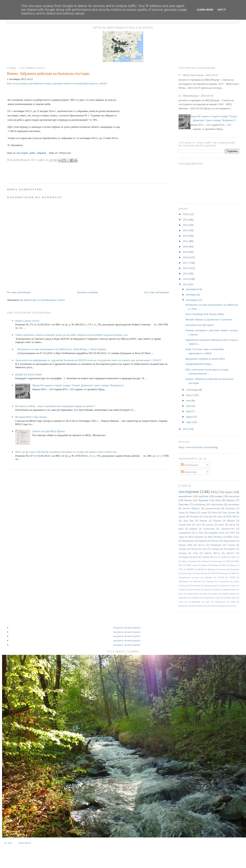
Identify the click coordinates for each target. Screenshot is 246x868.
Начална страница (87, 292)
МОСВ (214, 573)
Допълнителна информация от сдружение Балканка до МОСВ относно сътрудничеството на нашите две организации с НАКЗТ (88, 360)
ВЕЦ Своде (192, 565)
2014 (186, 279)
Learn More (205, 10)
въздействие (185, 525)
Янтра (194, 549)
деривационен (230, 590)
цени (231, 606)
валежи (182, 590)
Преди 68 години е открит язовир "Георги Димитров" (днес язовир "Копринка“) (78, 385)
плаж (181, 602)
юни (189, 406)
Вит (224, 565)
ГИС (181, 569)
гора (204, 549)
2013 (186, 284)
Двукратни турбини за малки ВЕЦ (205, 359)
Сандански (224, 581)
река (195, 557)
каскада (183, 553)
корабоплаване (229, 594)
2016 (186, 268)
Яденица (204, 500)
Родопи (203, 521)
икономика (233, 505)
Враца (233, 565)
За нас (8, 843)
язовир (218, 496)
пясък (232, 525)
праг (208, 602)
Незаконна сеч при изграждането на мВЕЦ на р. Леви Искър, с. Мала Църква (62, 349)
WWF (232, 533)
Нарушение (229, 541)
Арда (181, 537)
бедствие (184, 504)
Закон (181, 513)
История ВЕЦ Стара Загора (31, 417)
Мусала (215, 541)
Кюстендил (187, 573)
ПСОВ (221, 577)
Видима (215, 565)
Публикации (190, 465)
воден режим (195, 590)
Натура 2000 (185, 545)
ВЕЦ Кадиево (196, 537)
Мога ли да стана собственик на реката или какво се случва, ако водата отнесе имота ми (66, 452)
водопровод (200, 505)
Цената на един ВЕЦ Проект (49, 431)
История (194, 517)
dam (215, 557)
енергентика (217, 505)
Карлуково (234, 569)
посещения (189, 491)
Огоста (201, 545)
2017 (186, 263)
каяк (205, 594)
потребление (195, 602)
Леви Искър (202, 573)
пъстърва (183, 557)
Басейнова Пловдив (188, 561)
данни (204, 513)
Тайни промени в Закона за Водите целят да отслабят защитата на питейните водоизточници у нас (72, 335)
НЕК (234, 573)
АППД (225, 557)
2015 (186, 274)
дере (217, 590)
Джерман (212, 569)
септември (192, 390)
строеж (205, 557)
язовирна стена (217, 533)
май (189, 411)
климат (214, 594)
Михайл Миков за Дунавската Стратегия (209, 319)
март (189, 422)
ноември (191, 294)
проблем (203, 496)
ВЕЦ (214, 492)
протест (230, 553)
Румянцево (216, 545)
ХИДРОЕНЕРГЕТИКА (199, 364)
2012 (186, 429)
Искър (188, 500)
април (190, 417)
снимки (222, 606)
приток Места (212, 553)
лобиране (195, 598)
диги (181, 594)
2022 (186, 236)
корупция (183, 598)
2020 (186, 247)
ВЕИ (229, 561)
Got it (222, 10)
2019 (186, 252)
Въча (215, 513)
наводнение (185, 496)
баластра (208, 517)
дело (199, 525)
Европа (231, 500)
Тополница (196, 586)
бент (234, 586)
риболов (211, 606)
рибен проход (197, 606)
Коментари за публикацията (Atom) (44, 300)
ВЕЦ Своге (233, 537)
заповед (215, 549)
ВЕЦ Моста (233, 517)
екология (234, 496)
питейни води (230, 598)
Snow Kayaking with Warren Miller (205, 314)
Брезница (218, 561)
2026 (186, 214)
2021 (186, 241)
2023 (186, 230)
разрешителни (213, 508)
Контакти (25, 843)
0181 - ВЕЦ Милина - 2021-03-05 (194, 96)
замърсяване (193, 594)
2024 (186, 225)
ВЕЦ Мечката (215, 537)
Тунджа (183, 549)
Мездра (224, 573)
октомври (192, 300)
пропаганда (220, 602)
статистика (209, 529)
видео (229, 492)
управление (184, 533)
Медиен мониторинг (127, 628)
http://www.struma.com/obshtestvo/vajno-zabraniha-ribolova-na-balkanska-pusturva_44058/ (57, 83)
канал (221, 525)
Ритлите (197, 581)
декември (192, 289)
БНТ (234, 557)
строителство (228, 529)
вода (220, 517)
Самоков (210, 581)
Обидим (208, 577)
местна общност (191, 508)
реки (233, 602)
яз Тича (199, 533)
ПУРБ (232, 577)
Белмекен (205, 561)
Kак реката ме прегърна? (200, 325)
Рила (218, 500)
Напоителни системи (189, 577)
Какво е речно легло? (27, 321)
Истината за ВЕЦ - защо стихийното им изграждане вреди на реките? (55, 406)
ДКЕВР (190, 569)
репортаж (183, 606)
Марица (203, 541)
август (190, 395)
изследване (230, 549)
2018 (186, 257)
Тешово (217, 521)
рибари (193, 529)
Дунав (182, 517)
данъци (208, 590)
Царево (225, 586)
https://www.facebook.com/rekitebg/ (198, 447)
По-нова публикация (19, 292)
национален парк (211, 598)
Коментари (189, 472)
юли (189, 400)
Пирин (193, 513)
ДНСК (200, 569)
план (195, 553)
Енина (223, 569)
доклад (210, 525)
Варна (204, 565)
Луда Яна (188, 521)
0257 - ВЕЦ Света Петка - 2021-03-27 (197, 75)
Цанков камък (211, 586)
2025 (186, 219)
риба (181, 529)
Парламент (184, 581)
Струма (231, 545)
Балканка (230, 508)
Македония (188, 541)
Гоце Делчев (229, 513)
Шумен (231, 521)
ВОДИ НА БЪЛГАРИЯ (28, 374)
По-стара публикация (157, 292)
